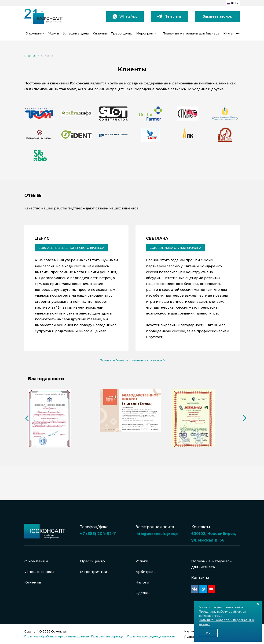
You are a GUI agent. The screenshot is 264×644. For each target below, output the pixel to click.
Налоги (143, 581)
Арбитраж (146, 569)
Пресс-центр (122, 33)
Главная (30, 55)
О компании (35, 33)
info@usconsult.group (158, 528)
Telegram (173, 16)
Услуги (54, 33)
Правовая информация (108, 636)
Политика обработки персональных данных (57, 636)
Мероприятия (147, 33)
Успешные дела (76, 33)
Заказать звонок (218, 16)
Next (242, 433)
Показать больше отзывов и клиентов (132, 360)
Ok (208, 633)
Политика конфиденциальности (151, 636)
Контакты (201, 576)
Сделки (143, 592)
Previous (27, 433)
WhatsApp (128, 16)
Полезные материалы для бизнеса (191, 33)
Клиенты (100, 33)
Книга (228, 33)
